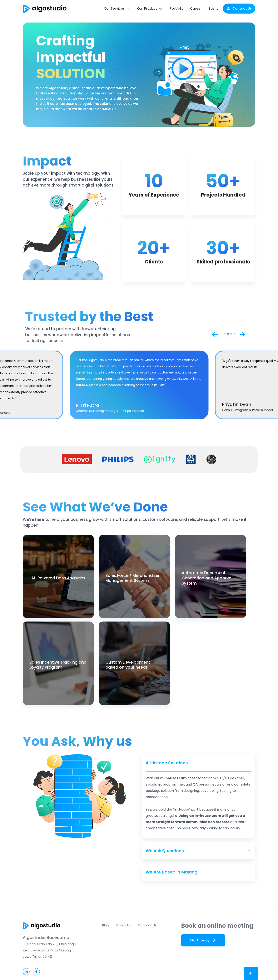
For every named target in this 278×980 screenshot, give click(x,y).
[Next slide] (242, 334)
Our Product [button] (150, 9)
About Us (123, 925)
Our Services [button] (117, 9)
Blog (105, 925)
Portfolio (177, 8)
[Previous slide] (215, 334)
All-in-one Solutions (167, 763)
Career (196, 8)
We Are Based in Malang (172, 872)
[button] (224, 334)
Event (213, 8)
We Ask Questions (165, 851)
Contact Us (239, 8)
